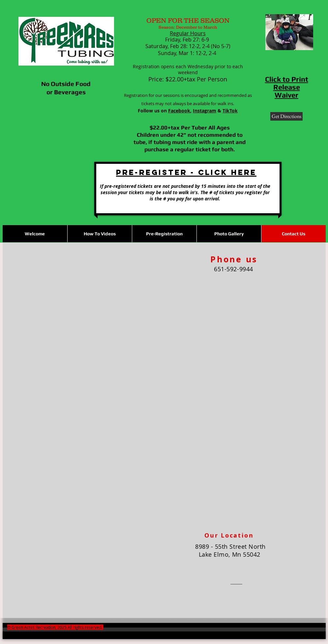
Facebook (179, 111)
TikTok (230, 111)
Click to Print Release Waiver (287, 87)
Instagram (205, 111)
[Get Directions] (286, 116)
